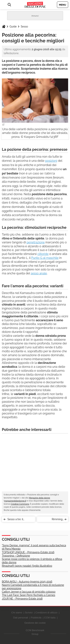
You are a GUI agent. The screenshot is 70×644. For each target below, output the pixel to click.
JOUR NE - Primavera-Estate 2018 (22, 599)
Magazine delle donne (39, 498)
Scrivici (29, 613)
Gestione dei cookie (35, 623)
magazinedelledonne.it (15, 501)
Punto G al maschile (45, 258)
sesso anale (39, 273)
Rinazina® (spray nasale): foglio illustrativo (27, 566)
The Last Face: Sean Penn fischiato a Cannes (29, 595)
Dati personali (21, 618)
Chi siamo (17, 613)
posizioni (51, 161)
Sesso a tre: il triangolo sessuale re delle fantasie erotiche (20, 520)
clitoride (43, 254)
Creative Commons (20, 504)
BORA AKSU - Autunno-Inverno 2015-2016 (27, 582)
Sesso (24, 27)
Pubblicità (36, 618)
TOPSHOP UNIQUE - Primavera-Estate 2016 (28, 552)
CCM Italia (50, 618)
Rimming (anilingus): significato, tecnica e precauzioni (52, 520)
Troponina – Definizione (16, 556)
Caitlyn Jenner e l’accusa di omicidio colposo (29, 592)
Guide (13, 27)
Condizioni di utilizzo (46, 613)
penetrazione (36, 242)
